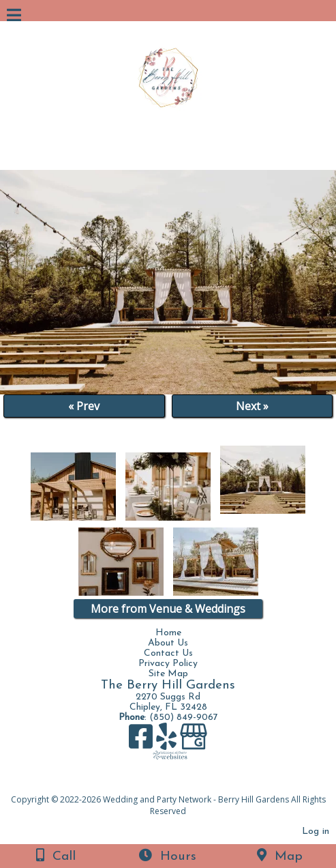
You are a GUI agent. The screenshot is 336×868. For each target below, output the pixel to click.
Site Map (168, 674)
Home (168, 633)
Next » (252, 406)
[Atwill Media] (180, 784)
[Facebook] (142, 741)
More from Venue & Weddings (168, 609)
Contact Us (168, 653)
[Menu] (14, 17)
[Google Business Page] (194, 741)
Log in (316, 831)
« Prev (84, 406)
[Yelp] (168, 741)
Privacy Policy (168, 664)
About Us (168, 643)
